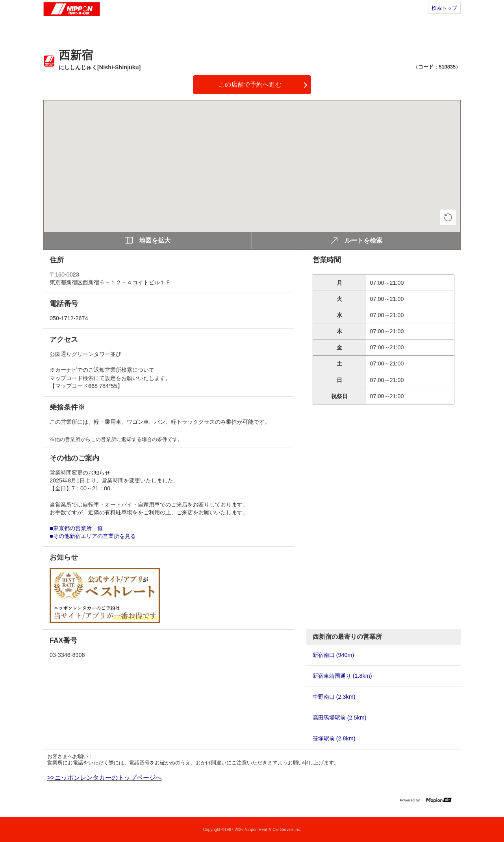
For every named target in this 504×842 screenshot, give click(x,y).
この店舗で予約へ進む (250, 84)
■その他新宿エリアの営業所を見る (93, 536)
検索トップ (444, 8)
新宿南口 (334, 655)
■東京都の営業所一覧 (76, 528)
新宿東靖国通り (342, 676)
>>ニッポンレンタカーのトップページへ (105, 778)
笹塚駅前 (334, 738)
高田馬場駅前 (340, 718)
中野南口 (334, 697)
